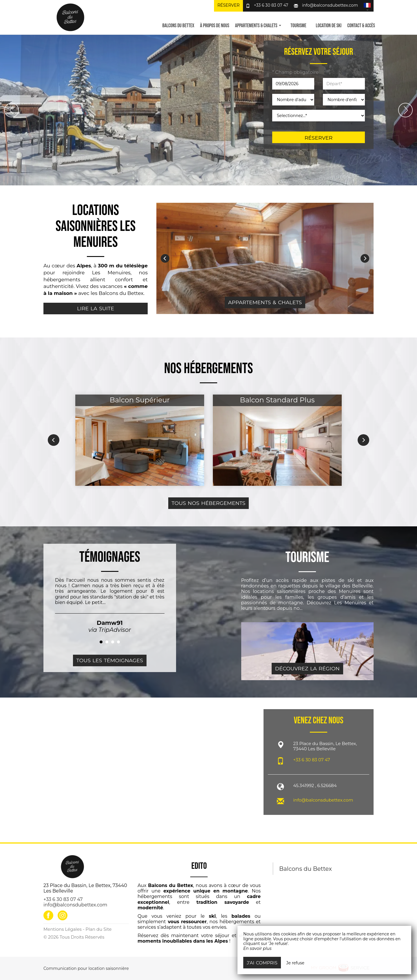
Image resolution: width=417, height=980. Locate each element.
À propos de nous (215, 26)
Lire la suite (96, 308)
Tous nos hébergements (209, 503)
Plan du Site (98, 929)
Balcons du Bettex (178, 26)
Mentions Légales (63, 929)
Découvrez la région (307, 668)
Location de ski (329, 26)
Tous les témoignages (110, 660)
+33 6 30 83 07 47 (271, 5)
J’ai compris (262, 963)
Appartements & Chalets (265, 302)
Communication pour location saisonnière (86, 968)
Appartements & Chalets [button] (258, 26)
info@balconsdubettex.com (330, 5)
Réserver (229, 5)
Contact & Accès (361, 26)
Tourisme (298, 26)
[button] (367, 6)
